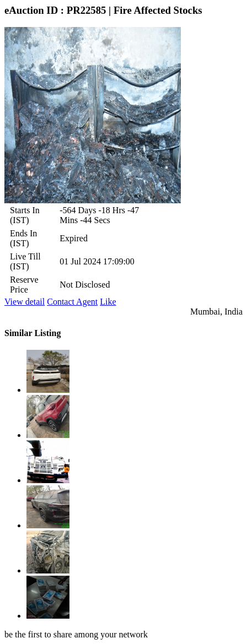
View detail (25, 302)
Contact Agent (72, 302)
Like (108, 302)
